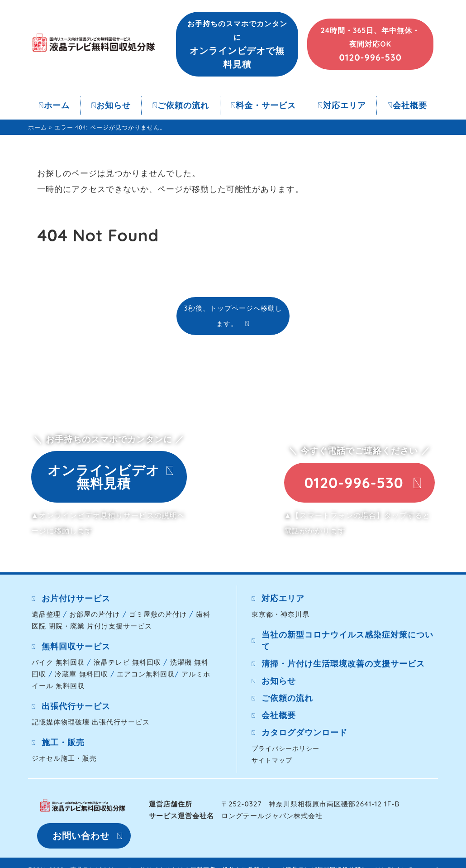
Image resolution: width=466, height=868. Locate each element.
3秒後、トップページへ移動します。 (233, 316)
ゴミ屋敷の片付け (158, 614)
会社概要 (407, 105)
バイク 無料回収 (58, 662)
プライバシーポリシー (285, 748)
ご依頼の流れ (181, 105)
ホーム (54, 105)
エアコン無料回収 (146, 674)
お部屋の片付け (95, 614)
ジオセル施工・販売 (64, 758)
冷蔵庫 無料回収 (81, 674)
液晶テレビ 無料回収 (127, 662)
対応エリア (342, 105)
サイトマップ (272, 760)
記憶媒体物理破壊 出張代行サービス (91, 722)
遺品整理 (46, 614)
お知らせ (111, 105)
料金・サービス (264, 105)
